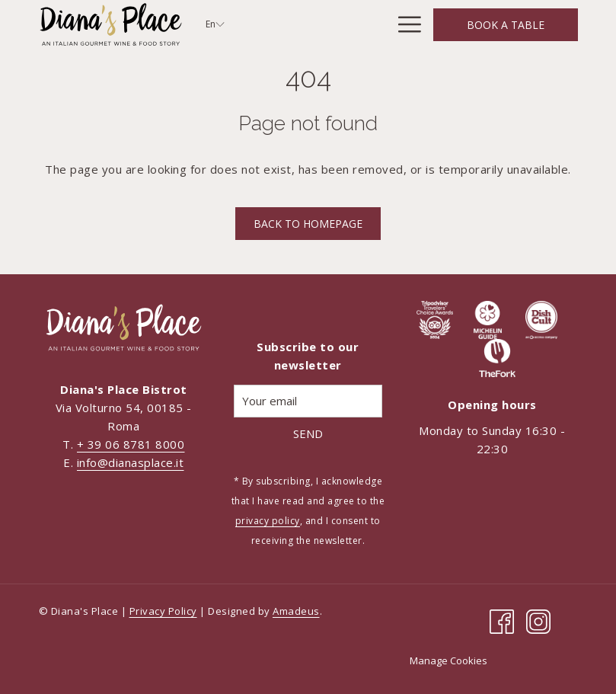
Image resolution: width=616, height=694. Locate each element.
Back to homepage (308, 224)
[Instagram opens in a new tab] (538, 620)
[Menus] (356, 24)
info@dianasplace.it (131, 462)
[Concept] (290, 24)
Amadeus (296, 611)
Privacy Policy (163, 611)
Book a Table (506, 25)
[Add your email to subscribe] (308, 401)
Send (308, 433)
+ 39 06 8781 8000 (131, 444)
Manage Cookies (448, 660)
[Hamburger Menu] (404, 24)
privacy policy (268, 521)
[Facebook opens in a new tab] (502, 620)
